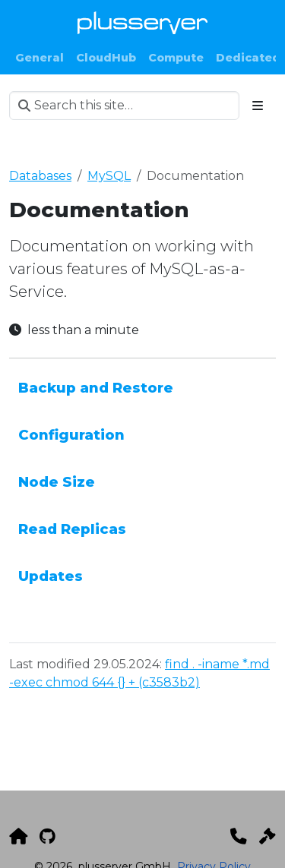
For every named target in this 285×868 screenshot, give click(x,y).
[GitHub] (47, 836)
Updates (51, 576)
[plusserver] (18, 836)
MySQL (109, 176)
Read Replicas (72, 529)
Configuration (71, 435)
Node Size (57, 482)
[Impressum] (268, 836)
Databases (40, 176)
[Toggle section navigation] (258, 106)
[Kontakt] (239, 836)
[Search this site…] (124, 106)
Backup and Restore (96, 388)
